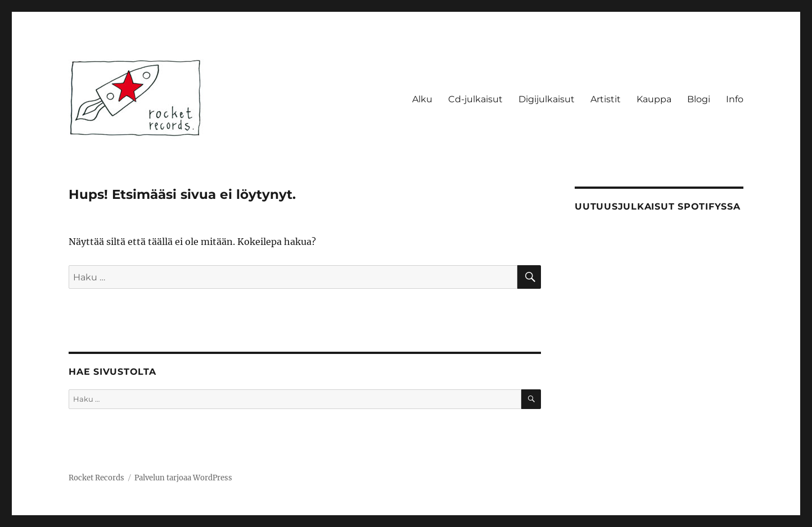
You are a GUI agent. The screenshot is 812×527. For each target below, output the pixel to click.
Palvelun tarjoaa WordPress (183, 478)
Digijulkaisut (547, 99)
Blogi (699, 99)
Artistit (606, 99)
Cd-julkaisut (475, 99)
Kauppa (654, 99)
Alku (422, 99)
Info (735, 99)
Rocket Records (96, 478)
